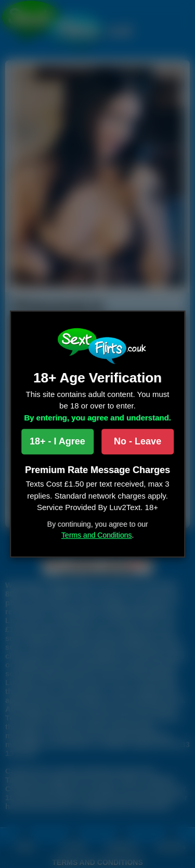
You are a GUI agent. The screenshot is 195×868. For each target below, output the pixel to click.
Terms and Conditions (96, 535)
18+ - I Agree (57, 441)
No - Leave (138, 441)
